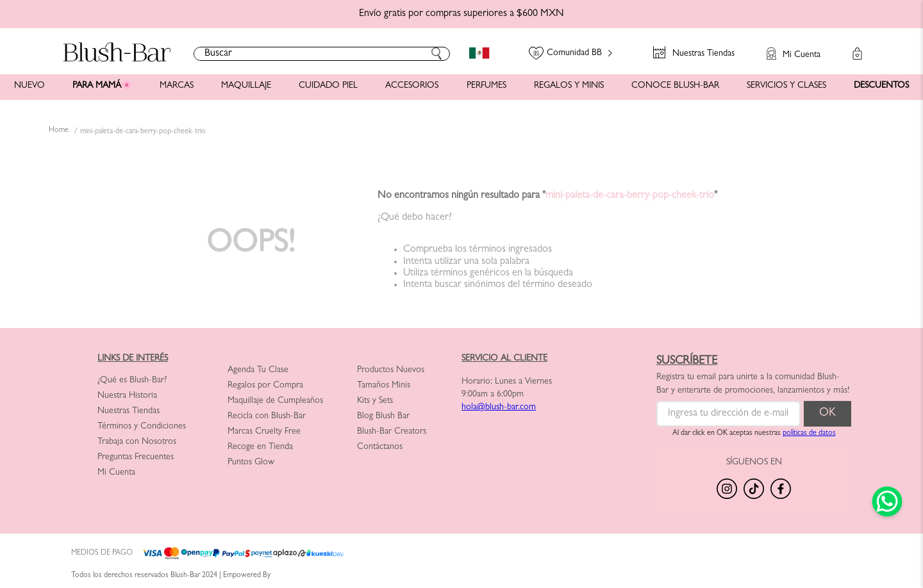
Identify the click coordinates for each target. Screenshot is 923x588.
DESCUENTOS (881, 86)
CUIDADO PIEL (328, 86)
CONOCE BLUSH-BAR (675, 86)
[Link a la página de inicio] (59, 131)
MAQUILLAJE (246, 86)
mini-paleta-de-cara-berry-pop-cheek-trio (143, 132)
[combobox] (322, 54)
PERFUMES (486, 86)
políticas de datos (809, 434)
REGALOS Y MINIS (569, 86)
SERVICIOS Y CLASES (786, 86)
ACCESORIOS (412, 86)
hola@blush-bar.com (499, 407)
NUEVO (29, 86)
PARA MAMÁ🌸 (102, 86)
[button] (787, 47)
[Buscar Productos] (437, 54)
